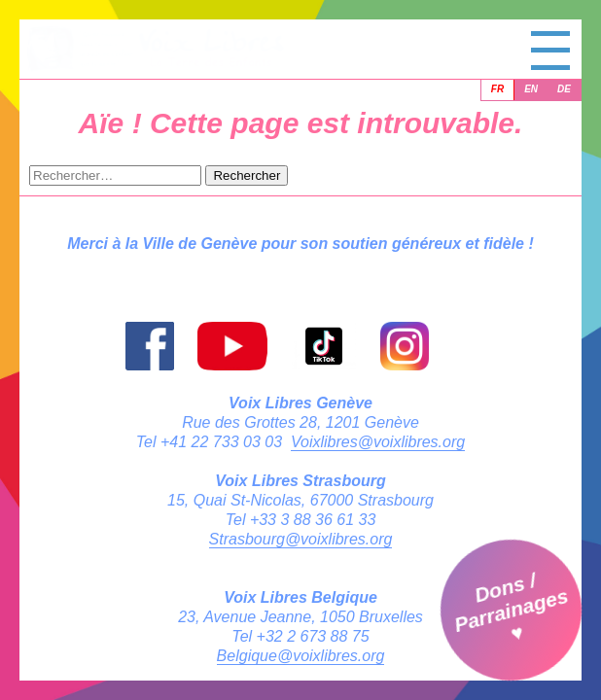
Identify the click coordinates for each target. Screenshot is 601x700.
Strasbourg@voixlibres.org (301, 539)
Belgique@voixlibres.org (301, 656)
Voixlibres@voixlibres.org (378, 442)
